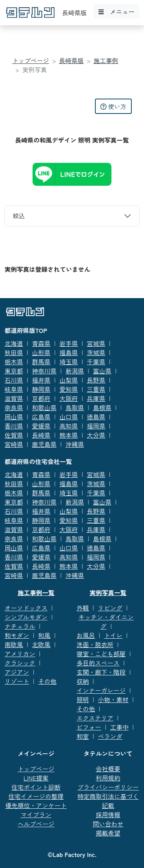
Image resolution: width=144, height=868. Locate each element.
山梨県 (69, 380)
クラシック (20, 663)
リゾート (17, 681)
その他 (47, 681)
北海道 (14, 343)
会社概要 (108, 769)
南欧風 (14, 644)
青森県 (41, 343)
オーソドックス (26, 608)
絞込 (19, 216)
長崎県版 (71, 60)
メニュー (116, 11)
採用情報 (108, 814)
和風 (44, 635)
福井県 (41, 380)
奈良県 (14, 407)
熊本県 (69, 435)
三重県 (96, 389)
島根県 (102, 407)
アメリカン (20, 654)
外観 (83, 608)
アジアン (17, 672)
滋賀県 (14, 398)
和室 (83, 736)
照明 (83, 699)
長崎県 (41, 435)
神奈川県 (44, 371)
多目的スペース (98, 663)
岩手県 (69, 343)
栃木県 (14, 362)
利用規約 (108, 778)
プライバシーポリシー (108, 787)
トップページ (31, 60)
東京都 (14, 371)
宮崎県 (14, 444)
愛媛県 (41, 426)
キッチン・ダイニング (106, 621)
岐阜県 (14, 389)
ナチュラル (20, 626)
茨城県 (96, 352)
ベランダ (110, 736)
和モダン (17, 635)
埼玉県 (69, 362)
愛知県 (69, 389)
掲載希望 (108, 833)
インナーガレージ (101, 690)
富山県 (102, 371)
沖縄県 (75, 444)
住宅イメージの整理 (36, 796)
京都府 (41, 398)
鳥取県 (75, 407)
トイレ (113, 635)
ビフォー (89, 727)
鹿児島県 (44, 444)
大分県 (96, 435)
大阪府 (69, 398)
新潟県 (75, 371)
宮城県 (96, 343)
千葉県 (96, 362)
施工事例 (106, 60)
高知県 (69, 426)
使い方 (113, 106)
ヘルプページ (36, 824)
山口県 (69, 417)
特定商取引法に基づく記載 (108, 801)
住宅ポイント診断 (36, 787)
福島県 (69, 352)
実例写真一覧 (108, 592)
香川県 (14, 426)
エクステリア (95, 718)
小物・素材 (113, 699)
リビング (110, 608)
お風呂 (86, 635)
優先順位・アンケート (36, 805)
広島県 (41, 417)
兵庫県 (96, 398)
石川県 (14, 380)
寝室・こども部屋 (101, 654)
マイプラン (36, 814)
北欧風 (41, 644)
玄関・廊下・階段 (101, 672)
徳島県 (96, 417)
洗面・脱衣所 (95, 644)
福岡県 (96, 426)
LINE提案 (36, 778)
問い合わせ (108, 824)
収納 (83, 681)
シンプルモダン (26, 617)
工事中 (119, 727)
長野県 (96, 380)
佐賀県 (14, 435)
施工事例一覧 (36, 592)
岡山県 (14, 417)
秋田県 (14, 352)
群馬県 (41, 362)
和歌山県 (44, 407)
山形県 (41, 352)
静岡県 (41, 389)
